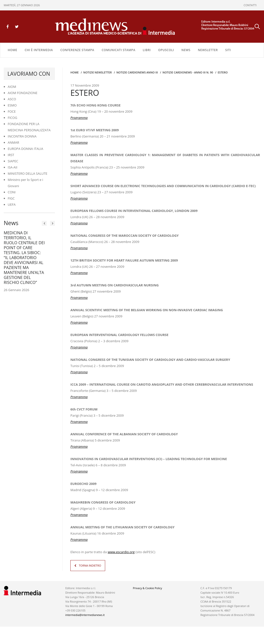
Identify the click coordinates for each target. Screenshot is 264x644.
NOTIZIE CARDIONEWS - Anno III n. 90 (188, 72)
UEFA (12, 204)
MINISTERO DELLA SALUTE (28, 173)
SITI (228, 50)
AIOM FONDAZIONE (23, 93)
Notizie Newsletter (97, 72)
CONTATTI (250, 5)
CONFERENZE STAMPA (77, 50)
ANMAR (13, 142)
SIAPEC (13, 161)
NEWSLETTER (208, 50)
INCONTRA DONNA (22, 136)
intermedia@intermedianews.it (85, 615)
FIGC (11, 198)
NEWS (186, 50)
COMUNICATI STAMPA (118, 50)
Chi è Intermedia (39, 50)
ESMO (12, 105)
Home (12, 50)
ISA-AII (13, 167)
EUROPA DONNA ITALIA (25, 149)
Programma (79, 118)
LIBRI (147, 50)
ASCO (12, 99)
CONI (12, 192)
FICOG (12, 118)
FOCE (12, 111)
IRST (11, 155)
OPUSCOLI (166, 50)
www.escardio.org (121, 552)
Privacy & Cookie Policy (147, 588)
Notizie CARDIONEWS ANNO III (137, 72)
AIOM (12, 87)
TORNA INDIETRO (90, 565)
